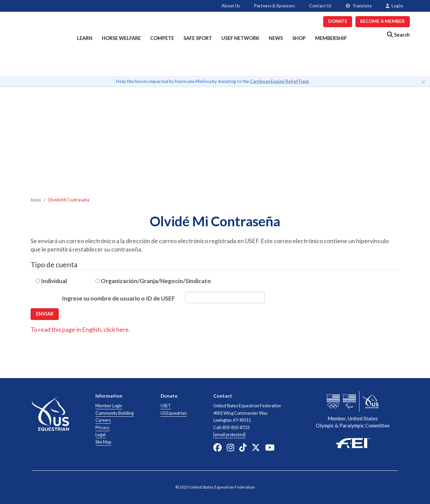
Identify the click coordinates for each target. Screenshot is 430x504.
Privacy (102, 427)
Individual (51, 281)
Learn (85, 38)
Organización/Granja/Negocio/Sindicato (153, 281)
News (276, 38)
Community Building (115, 413)
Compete (162, 38)
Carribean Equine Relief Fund (279, 81)
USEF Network (240, 38)
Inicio (36, 200)
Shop (299, 38)
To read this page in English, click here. (80, 329)
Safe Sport (198, 38)
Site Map (103, 442)
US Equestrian (174, 413)
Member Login (109, 406)
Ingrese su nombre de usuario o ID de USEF (118, 298)
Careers (103, 420)
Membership (331, 38)
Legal (100, 434)
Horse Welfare (121, 38)
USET (166, 406)
